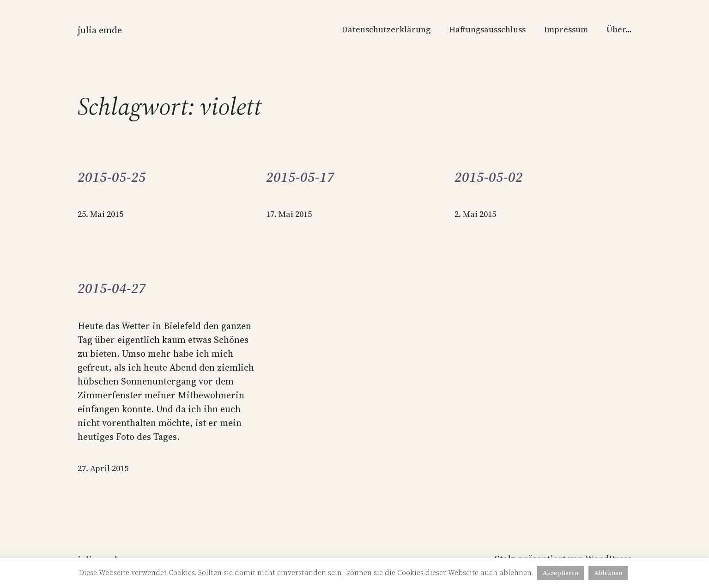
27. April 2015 (103, 468)
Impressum (566, 29)
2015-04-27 (112, 288)
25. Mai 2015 (100, 214)
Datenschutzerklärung (386, 29)
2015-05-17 (300, 177)
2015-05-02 (489, 177)
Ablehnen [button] (608, 573)
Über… (619, 29)
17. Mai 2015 (289, 214)
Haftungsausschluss (487, 29)
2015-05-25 (112, 177)
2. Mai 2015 (475, 214)
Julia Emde (100, 30)
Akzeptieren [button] (561, 573)
